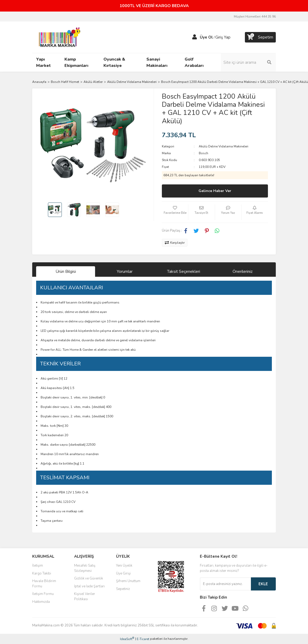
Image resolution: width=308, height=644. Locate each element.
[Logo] (58, 37)
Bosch (203, 153)
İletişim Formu (43, 594)
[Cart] (260, 37)
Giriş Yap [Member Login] (223, 37)
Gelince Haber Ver (215, 191)
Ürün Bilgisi (66, 272)
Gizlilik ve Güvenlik (89, 578)
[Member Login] (195, 37)
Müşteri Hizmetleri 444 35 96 (255, 17)
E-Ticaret (143, 639)
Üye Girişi (123, 573)
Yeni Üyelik (124, 566)
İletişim (38, 566)
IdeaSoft (127, 639)
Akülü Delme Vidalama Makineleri (224, 146)
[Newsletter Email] (225, 584)
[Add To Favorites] (175, 212)
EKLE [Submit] (263, 584)
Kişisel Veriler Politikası (85, 597)
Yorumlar (125, 272)
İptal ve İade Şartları (89, 586)
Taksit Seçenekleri (184, 272)
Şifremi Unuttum (128, 581)
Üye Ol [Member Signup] (206, 37)
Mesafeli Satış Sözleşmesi (85, 568)
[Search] (248, 62)
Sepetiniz (123, 589)
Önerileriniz (243, 272)
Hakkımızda (41, 602)
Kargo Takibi (42, 573)
